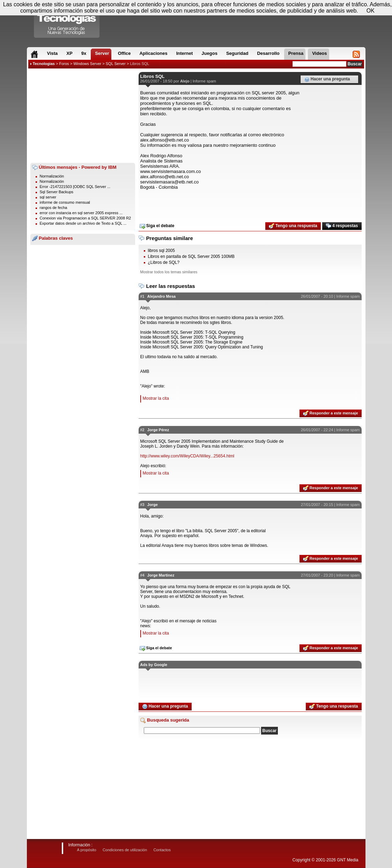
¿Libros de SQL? (164, 262)
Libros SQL (139, 64)
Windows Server (87, 64)
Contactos (162, 850)
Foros (64, 64)
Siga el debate (157, 226)
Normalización (52, 176)
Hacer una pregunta (327, 79)
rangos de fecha (54, 208)
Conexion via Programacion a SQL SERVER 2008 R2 (86, 218)
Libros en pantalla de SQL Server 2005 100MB (191, 256)
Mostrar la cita (156, 398)
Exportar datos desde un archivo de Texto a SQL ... (83, 223)
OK (371, 11)
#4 (142, 575)
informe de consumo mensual (65, 202)
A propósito (87, 850)
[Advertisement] (83, 116)
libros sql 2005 (161, 251)
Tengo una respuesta (293, 226)
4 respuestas (342, 226)
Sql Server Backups (57, 192)
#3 (142, 505)
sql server (48, 197)
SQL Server (116, 64)
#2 (142, 430)
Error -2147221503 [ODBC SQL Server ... (75, 187)
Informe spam (204, 81)
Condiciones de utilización (125, 850)
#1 (142, 296)
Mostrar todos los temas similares (169, 272)
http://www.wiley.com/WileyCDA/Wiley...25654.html (187, 456)
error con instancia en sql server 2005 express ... (81, 213)
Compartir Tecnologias (67, 21)
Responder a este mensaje (331, 413)
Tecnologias (44, 64)
